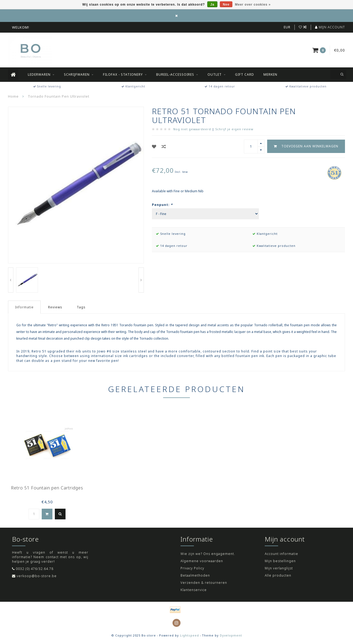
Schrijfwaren (77, 74)
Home (13, 96)
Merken (270, 74)
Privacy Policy (192, 568)
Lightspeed (189, 635)
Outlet (215, 74)
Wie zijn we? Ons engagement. (208, 554)
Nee (226, 5)
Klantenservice (194, 590)
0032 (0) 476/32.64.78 (35, 569)
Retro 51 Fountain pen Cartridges (47, 488)
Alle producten (278, 575)
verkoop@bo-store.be (37, 576)
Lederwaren (39, 74)
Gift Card (245, 74)
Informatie (24, 307)
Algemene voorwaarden (202, 561)
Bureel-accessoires (175, 74)
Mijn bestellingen (280, 561)
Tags (81, 307)
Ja (212, 5)
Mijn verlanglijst (279, 568)
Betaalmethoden (195, 575)
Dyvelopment (231, 635)
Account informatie (281, 554)
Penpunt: (162, 205)
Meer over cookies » (253, 5)
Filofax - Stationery (123, 74)
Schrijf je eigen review (234, 129)
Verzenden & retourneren (204, 583)
